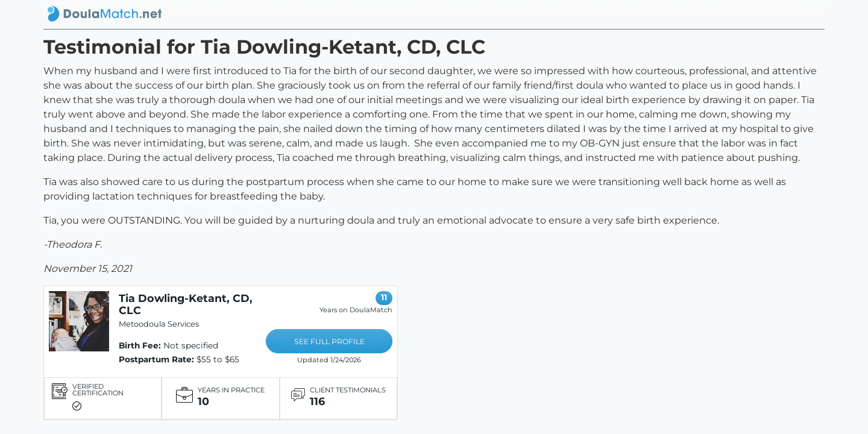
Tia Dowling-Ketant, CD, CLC (186, 304)
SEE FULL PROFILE (329, 341)
